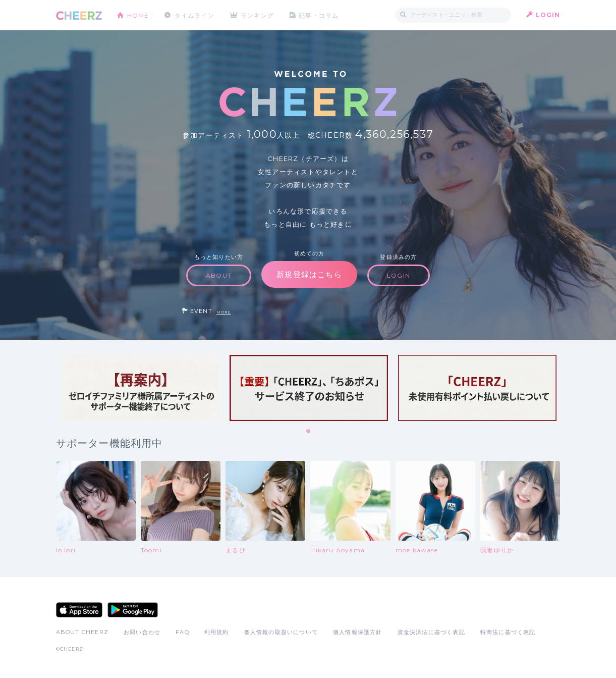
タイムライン (194, 15)
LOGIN (548, 15)
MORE (224, 312)
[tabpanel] (140, 388)
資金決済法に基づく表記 (431, 632)
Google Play (133, 610)
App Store (79, 610)
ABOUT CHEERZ (82, 632)
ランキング (258, 15)
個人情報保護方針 (358, 632)
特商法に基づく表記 (508, 632)
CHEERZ (79, 15)
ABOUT (219, 275)
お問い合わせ (142, 632)
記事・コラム (319, 15)
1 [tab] (309, 432)
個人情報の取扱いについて (281, 632)
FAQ (182, 632)
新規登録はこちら (309, 274)
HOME (138, 15)
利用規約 (217, 632)
